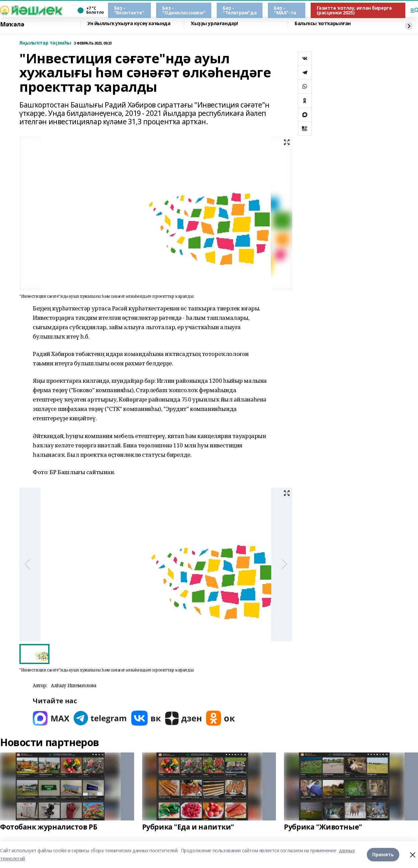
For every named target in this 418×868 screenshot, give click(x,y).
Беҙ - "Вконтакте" (129, 10)
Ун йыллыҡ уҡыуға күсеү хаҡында (129, 24)
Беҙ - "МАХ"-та (285, 10)
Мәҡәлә (12, 24)
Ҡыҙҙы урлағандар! (215, 24)
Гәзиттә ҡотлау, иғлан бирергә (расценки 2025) (354, 10)
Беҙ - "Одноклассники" (184, 10)
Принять (383, 854)
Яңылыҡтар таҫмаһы (45, 43)
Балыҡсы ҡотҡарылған (323, 24)
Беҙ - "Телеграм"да (240, 10)
